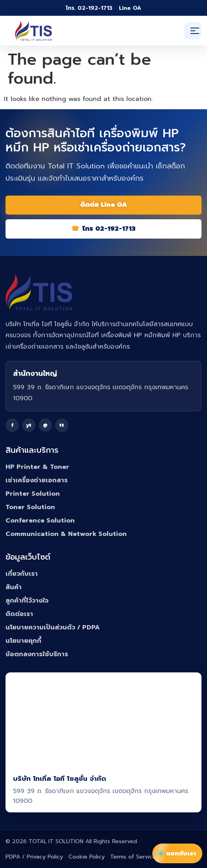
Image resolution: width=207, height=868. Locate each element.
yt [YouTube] (29, 425)
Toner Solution (30, 507)
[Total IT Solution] (33, 31)
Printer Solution (33, 494)
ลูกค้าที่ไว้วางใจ (27, 601)
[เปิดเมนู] (193, 31)
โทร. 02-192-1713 (89, 8)
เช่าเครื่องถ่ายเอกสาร (37, 480)
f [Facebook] (12, 425)
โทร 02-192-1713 (109, 229)
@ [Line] (45, 425)
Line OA (130, 8)
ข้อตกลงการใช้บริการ (37, 654)
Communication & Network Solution (66, 534)
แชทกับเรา (177, 853)
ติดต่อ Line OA (104, 205)
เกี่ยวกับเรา (22, 574)
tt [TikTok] (62, 425)
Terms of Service (133, 857)
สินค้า (14, 587)
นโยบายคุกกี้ (23, 641)
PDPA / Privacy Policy (34, 857)
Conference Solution (40, 521)
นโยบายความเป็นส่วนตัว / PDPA (53, 627)
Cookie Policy (87, 857)
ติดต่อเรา (19, 614)
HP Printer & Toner (37, 467)
